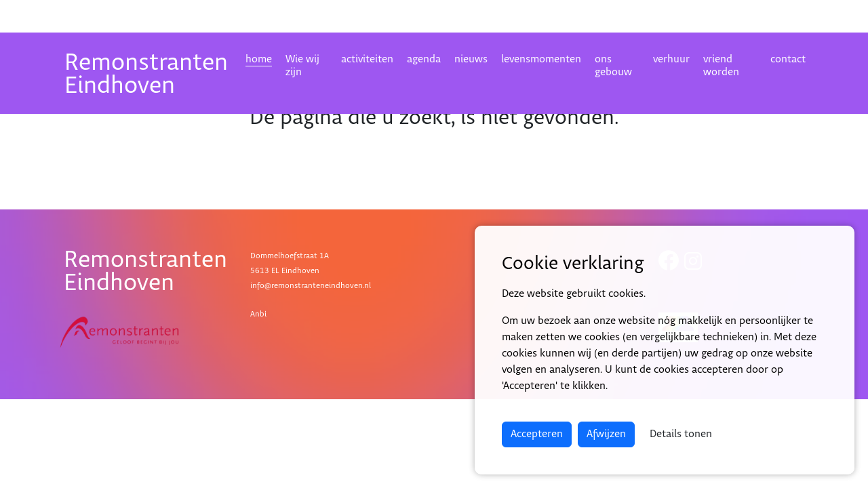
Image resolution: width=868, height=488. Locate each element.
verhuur (671, 59)
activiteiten (367, 59)
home (259, 59)
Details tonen (681, 434)
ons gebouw (613, 66)
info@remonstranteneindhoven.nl (311, 286)
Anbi (258, 314)
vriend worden (721, 66)
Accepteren (537, 434)
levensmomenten (541, 59)
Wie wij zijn (302, 66)
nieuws (471, 59)
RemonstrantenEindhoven (146, 74)
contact (788, 59)
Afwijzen (606, 434)
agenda (424, 59)
